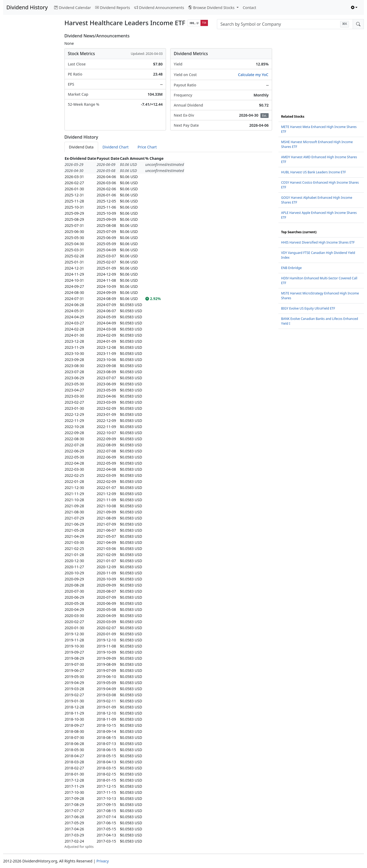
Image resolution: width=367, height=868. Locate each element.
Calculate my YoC (253, 75)
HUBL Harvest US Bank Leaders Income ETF (313, 172)
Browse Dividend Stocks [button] (212, 8)
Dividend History (27, 7)
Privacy (102, 861)
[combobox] (285, 24)
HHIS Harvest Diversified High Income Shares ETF (318, 242)
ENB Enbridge (291, 268)
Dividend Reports (113, 8)
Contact (250, 8)
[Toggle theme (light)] (354, 8)
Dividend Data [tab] (81, 147)
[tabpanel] (168, 502)
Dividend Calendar (73, 8)
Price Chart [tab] (147, 147)
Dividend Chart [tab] (116, 147)
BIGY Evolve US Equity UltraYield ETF (308, 308)
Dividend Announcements (159, 8)
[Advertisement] (31, 113)
